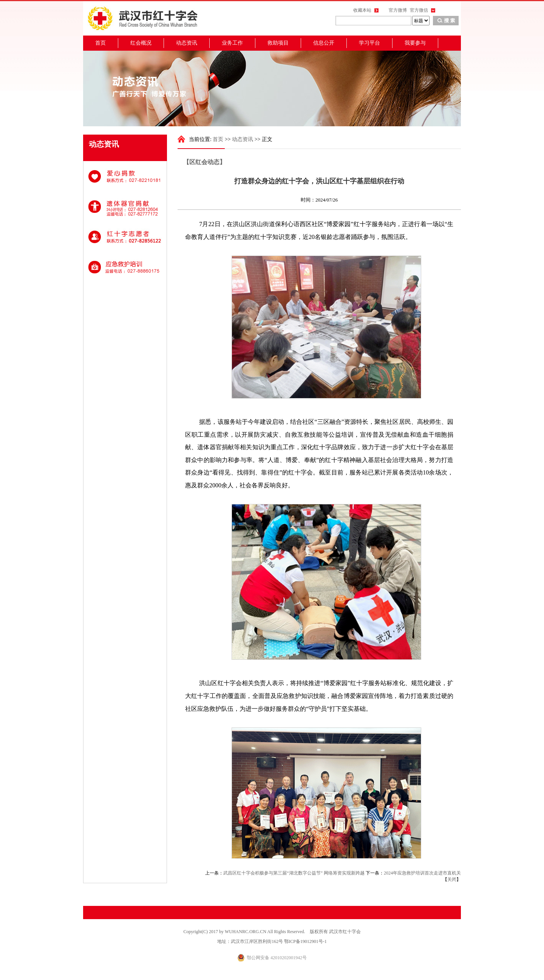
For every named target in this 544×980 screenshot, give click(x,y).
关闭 (452, 879)
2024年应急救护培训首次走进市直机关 (422, 873)
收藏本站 (362, 10)
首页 (100, 43)
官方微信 (419, 10)
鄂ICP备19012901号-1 (305, 941)
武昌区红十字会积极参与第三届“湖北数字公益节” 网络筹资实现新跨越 (294, 873)
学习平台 (369, 43)
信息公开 (324, 43)
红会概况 (141, 43)
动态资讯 (187, 43)
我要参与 (415, 43)
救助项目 (278, 43)
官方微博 (398, 10)
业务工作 (232, 43)
